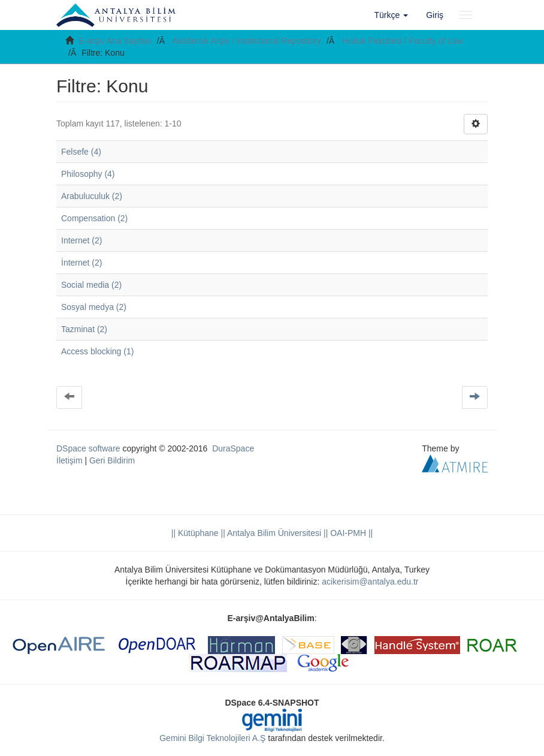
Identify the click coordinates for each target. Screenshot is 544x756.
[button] (392, 15)
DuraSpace (233, 448)
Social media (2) (91, 285)
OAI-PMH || (350, 533)
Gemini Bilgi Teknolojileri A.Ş (212, 738)
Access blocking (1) (97, 351)
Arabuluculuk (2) (92, 196)
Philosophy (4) (88, 174)
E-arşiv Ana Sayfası (115, 41)
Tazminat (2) (84, 329)
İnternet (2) (81, 263)
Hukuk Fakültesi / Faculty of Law (403, 41)
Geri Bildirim (112, 460)
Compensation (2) (94, 218)
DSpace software (88, 448)
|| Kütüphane (195, 533)
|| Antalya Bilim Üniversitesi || (273, 533)
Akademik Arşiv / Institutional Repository (247, 41)
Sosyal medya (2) (94, 307)
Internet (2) (81, 240)
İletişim (69, 460)
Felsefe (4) (81, 152)
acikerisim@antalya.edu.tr (370, 582)
